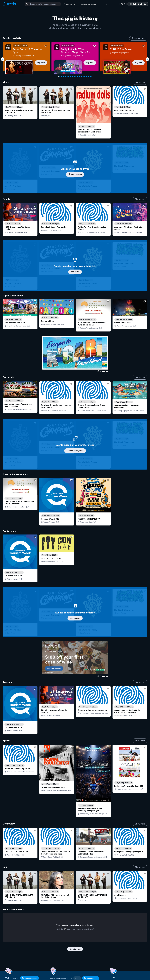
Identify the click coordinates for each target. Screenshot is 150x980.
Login (77, 978)
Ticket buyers (71, 4)
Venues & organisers (90, 4)
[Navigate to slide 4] (63, 77)
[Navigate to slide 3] (62, 77)
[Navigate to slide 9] (72, 77)
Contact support (30, 978)
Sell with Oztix (138, 4)
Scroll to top (75, 949)
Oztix (106, 4)
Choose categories (75, 451)
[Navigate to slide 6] (67, 77)
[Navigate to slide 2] (60, 77)
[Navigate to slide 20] (92, 77)
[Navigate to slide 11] (76, 77)
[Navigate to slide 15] (83, 77)
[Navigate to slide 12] (78, 77)
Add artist (75, 272)
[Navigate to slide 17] (87, 77)
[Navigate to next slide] (147, 59)
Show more (140, 82)
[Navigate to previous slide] (3, 59)
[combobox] (43, 4)
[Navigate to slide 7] (69, 77)
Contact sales (91, 978)
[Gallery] (75, 59)
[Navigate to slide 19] (90, 77)
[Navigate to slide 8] (71, 77)
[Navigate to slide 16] (85, 77)
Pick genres (75, 618)
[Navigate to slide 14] (81, 77)
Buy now (41, 63)
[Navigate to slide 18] (88, 77)
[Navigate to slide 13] (80, 77)
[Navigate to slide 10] (74, 77)
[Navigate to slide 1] (58, 77)
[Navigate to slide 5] (65, 77)
